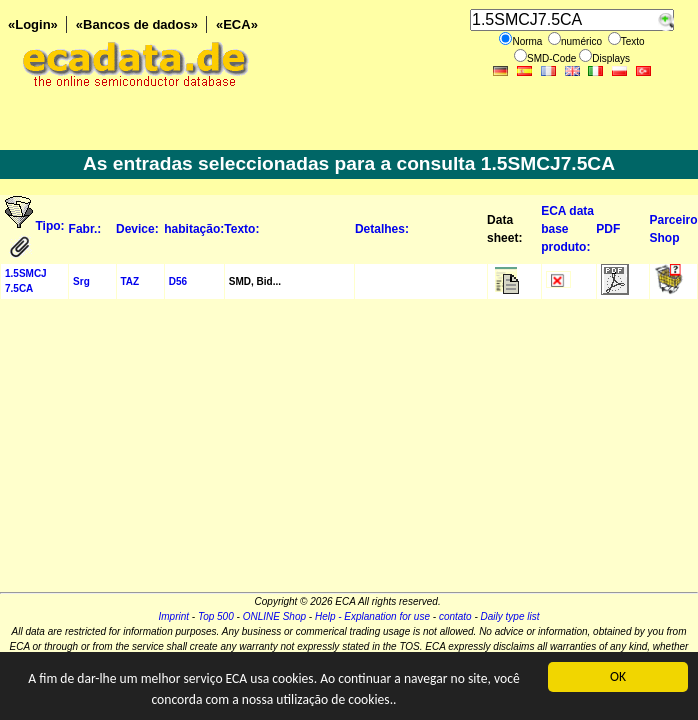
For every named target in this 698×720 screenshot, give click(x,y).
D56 (178, 281)
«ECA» (237, 24)
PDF (608, 229)
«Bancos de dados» (137, 24)
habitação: (194, 229)
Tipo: (50, 226)
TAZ (130, 281)
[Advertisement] (349, 452)
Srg (81, 281)
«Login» (33, 24)
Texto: (241, 229)
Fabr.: (85, 229)
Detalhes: (382, 229)
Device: (137, 229)
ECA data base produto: (567, 229)
